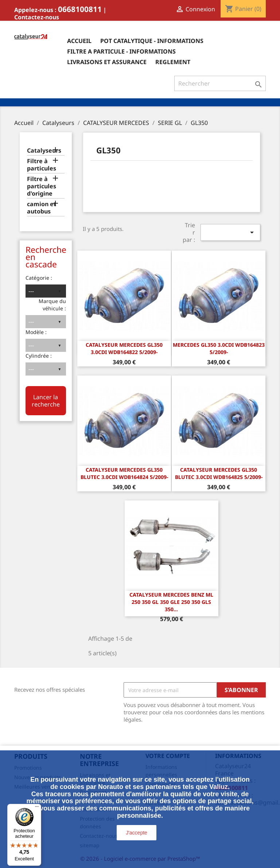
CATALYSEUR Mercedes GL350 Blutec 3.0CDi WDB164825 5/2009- (219, 473)
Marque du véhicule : (52, 305)
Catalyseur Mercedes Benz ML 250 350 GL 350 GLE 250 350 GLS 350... (171, 602)
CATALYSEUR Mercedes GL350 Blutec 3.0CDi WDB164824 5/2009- (124, 473)
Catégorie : (39, 278)
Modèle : (36, 332)
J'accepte (137, 833)
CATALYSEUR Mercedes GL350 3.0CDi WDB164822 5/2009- (124, 348)
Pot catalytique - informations (152, 41)
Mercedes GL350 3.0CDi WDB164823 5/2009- (219, 348)
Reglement (173, 62)
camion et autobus (42, 208)
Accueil (79, 41)
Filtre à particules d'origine (42, 186)
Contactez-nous (37, 17)
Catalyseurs (44, 151)
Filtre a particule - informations (121, 51)
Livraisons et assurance (107, 62)
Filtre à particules (42, 165)
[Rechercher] (220, 83)
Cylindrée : (39, 356)
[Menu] (37, 808)
